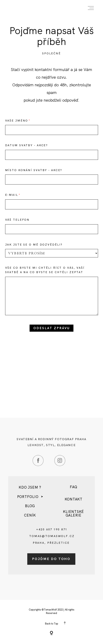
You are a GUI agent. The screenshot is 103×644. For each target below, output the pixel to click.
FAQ (73, 487)
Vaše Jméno (17, 121)
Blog (30, 506)
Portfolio (28, 497)
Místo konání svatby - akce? (34, 170)
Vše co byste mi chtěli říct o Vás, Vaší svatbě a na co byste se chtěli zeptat (45, 270)
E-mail (12, 195)
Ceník (30, 515)
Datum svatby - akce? (27, 145)
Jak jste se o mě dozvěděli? (34, 245)
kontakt (74, 499)
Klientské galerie (73, 514)
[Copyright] (51, 633)
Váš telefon (17, 220)
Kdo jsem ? (30, 488)
